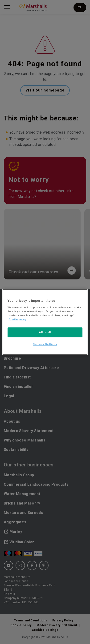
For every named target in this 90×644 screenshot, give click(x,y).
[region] (45, 322)
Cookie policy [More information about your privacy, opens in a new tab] (17, 319)
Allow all (45, 332)
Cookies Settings (45, 344)
